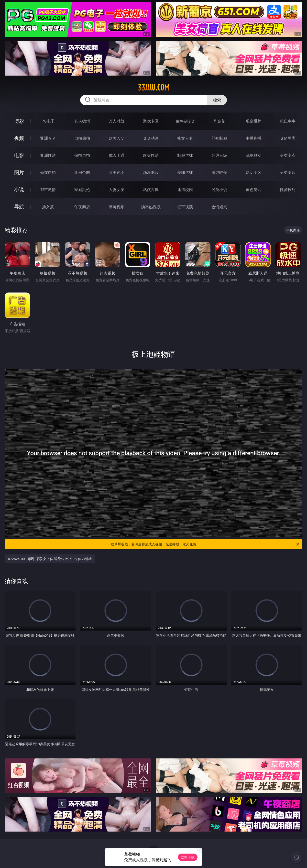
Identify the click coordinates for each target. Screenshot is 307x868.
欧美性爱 (151, 155)
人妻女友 (117, 190)
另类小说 (219, 190)
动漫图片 (151, 172)
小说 (19, 189)
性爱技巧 (288, 190)
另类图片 (288, 172)
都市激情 (48, 190)
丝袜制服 (219, 138)
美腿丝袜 (185, 172)
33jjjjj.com (153, 88)
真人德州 (82, 121)
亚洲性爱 (48, 155)
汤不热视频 (151, 207)
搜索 (217, 100)
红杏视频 (185, 207)
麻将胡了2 (185, 121)
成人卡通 (117, 155)
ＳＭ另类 (288, 138)
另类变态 (288, 155)
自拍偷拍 (82, 138)
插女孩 (48, 207)
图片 (19, 172)
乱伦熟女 (253, 155)
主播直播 (253, 138)
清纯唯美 (219, 172)
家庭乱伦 (82, 190)
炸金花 (219, 121)
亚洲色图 (82, 172)
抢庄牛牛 (288, 121)
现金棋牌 (253, 121)
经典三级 (219, 155)
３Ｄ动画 (151, 138)
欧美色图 (117, 172)
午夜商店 (82, 207)
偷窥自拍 (48, 172)
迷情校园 (185, 190)
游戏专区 (151, 121)
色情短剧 (219, 207)
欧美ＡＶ (117, 138)
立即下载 (188, 857)
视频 (19, 138)
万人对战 (117, 121)
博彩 (19, 121)
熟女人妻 (185, 138)
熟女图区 (253, 172)
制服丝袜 (185, 155)
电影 (19, 155)
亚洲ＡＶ (48, 138)
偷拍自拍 (82, 155)
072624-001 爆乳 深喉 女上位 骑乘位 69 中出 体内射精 (50, 559)
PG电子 (48, 121)
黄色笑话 (253, 190)
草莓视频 (117, 207)
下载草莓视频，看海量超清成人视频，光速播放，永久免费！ (204, 544)
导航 (19, 207)
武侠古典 (151, 190)
